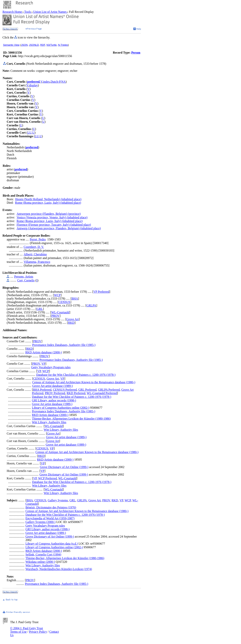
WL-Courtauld (60, 312)
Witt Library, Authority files (49, 422)
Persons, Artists (24, 277)
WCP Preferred (47, 478)
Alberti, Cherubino (35, 254)
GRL (40, 309)
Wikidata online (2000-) (40, 562)
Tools (28, 12)
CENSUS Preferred (65, 390)
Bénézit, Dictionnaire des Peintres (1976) (51, 507)
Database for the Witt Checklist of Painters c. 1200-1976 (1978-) (76, 375)
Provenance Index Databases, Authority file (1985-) (64, 345)
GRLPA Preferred (109, 390)
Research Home (13, 12)
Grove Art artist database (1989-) (52, 386)
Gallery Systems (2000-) (40, 522)
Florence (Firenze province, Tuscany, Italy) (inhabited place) (54, 225)
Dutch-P (56, 82)
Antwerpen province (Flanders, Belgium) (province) (49, 214)
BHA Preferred (42, 390)
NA (63, 82)
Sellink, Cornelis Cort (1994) (43, 555)
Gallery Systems (58, 500)
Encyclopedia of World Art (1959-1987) (50, 518)
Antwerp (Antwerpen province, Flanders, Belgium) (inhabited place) (59, 228)
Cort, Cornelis (26, 280)
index (47, 82)
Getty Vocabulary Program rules (51, 367)
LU (29, 133)
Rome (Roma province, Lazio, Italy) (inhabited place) (48, 203)
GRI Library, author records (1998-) (54, 400)
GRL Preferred (87, 390)
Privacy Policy (38, 632)
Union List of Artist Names (50, 12)
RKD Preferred (76, 393)
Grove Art (73, 319)
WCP (57, 295)
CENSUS (64, 302)
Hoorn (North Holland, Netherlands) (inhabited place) (48, 199)
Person (136, 53)
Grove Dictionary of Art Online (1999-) (64, 467)
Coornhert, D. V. (34, 247)
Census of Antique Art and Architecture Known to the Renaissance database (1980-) (84, 382)
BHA (75, 299)
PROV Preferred (55, 393)
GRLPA (91, 305)
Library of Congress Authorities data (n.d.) (52, 544)
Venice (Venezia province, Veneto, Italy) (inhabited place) (52, 217)
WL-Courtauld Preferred (102, 393)
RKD (71, 323)
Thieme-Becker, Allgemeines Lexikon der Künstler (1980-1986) (71, 419)
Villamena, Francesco (37, 262)
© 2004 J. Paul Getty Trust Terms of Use (27, 630)
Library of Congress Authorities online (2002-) (61, 408)
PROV (55, 316)
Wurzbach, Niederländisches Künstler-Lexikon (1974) (59, 569)
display (33, 85)
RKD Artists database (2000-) (44, 352)
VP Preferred (101, 292)
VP (43, 364)
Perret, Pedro (38, 239)
